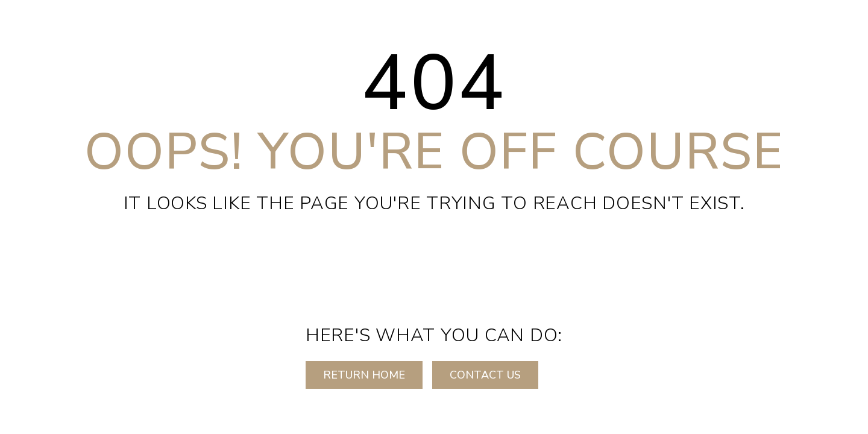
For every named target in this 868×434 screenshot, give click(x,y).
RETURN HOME (364, 375)
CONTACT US (485, 375)
